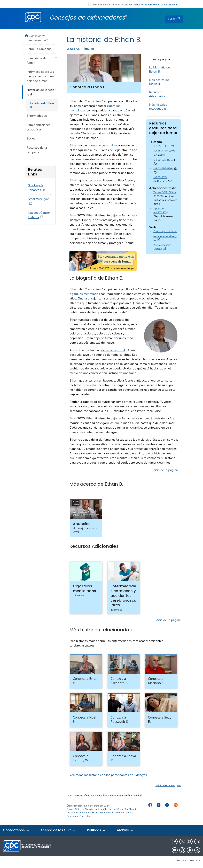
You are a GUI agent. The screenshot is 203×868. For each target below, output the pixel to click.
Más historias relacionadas (158, 107)
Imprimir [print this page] (90, 49)
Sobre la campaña (39, 49)
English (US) (74, 49)
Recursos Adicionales (157, 94)
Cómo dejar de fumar (165, 231)
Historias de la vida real (40, 92)
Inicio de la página (165, 470)
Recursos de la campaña (37, 150)
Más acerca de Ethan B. (159, 82)
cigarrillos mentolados (85, 294)
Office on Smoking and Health (91, 809)
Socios (31, 138)
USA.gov (195, 860)
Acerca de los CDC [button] (58, 830)
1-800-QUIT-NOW (164, 151)
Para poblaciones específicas (38, 127)
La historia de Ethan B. (42, 105)
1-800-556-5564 (163, 169)
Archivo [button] (125, 830)
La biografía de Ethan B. (159, 69)
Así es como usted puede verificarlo (161, 5)
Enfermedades (37, 116)
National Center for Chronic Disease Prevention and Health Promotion (102, 811)
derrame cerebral (101, 145)
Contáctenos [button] (16, 830)
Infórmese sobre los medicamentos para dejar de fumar (40, 76)
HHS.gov (182, 860)
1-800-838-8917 (163, 160)
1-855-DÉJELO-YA (164, 146)
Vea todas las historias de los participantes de (108, 775)
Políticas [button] (96, 830)
